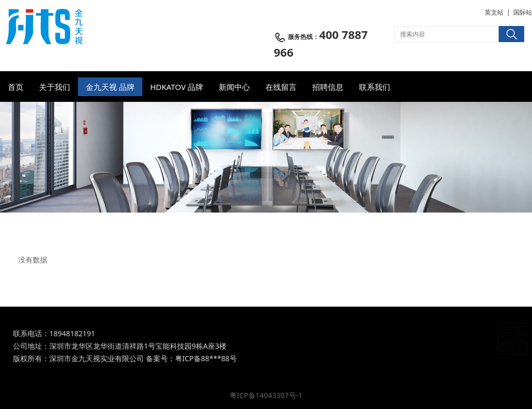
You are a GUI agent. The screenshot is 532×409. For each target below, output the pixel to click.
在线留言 (281, 87)
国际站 (523, 12)
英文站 (494, 12)
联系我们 (375, 87)
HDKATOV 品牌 (177, 87)
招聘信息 (328, 87)
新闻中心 (234, 87)
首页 (16, 87)
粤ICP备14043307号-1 (266, 395)
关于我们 (55, 87)
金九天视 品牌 (110, 87)
